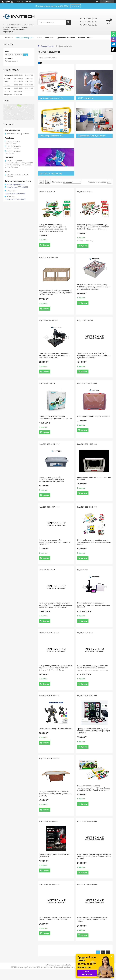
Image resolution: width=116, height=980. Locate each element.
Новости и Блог (85, 38)
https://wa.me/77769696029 (17, 187)
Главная (9, 38)
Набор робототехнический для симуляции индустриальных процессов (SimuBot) (93, 605)
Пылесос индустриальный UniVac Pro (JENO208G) (54, 855)
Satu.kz (68, 965)
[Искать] (68, 22)
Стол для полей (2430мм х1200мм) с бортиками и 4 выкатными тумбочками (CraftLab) (55, 794)
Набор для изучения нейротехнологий (93, 416)
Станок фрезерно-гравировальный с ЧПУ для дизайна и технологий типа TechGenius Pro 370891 (54, 355)
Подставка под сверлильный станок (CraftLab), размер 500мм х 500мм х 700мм (92, 919)
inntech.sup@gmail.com (16, 184)
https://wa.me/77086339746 (15, 194)
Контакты (49, 38)
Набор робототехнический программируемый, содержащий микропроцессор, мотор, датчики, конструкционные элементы (53, 228)
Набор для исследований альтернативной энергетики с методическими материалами (52, 479)
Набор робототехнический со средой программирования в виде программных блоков (94, 542)
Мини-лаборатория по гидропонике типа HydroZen (94, 478)
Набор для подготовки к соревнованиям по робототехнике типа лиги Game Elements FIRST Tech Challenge (56, 668)
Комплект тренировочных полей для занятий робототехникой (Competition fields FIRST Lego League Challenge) (93, 227)
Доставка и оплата (66, 38)
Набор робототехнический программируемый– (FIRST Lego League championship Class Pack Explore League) (94, 788)
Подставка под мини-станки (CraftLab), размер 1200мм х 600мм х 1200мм (55, 918)
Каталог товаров (24, 38)
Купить (46, 245)
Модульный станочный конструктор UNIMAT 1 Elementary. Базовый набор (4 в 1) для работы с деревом (94, 287)
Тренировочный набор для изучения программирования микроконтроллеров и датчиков (94, 731)
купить (76, 6)
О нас (39, 38)
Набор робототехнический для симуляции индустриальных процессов (55, 417)
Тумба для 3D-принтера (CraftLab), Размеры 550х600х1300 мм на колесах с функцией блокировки (94, 355)
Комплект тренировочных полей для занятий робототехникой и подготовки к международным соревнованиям (56, 605)
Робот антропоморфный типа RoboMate (56, 729)
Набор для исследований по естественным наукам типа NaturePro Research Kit (55, 542)
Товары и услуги (47, 46)
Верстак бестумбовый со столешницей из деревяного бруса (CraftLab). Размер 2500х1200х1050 (55, 292)
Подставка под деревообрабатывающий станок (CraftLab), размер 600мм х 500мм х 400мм (94, 856)
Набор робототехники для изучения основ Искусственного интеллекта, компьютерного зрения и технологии (93, 668)
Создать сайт (19, 2)
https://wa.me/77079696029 (15, 199)
